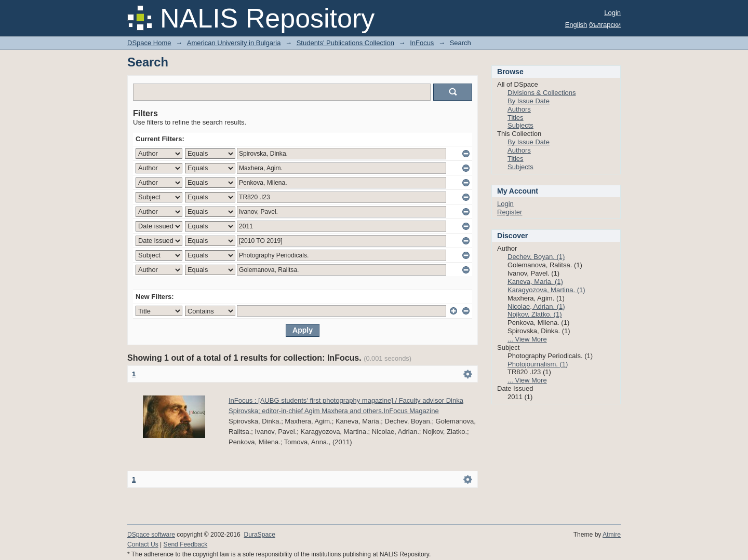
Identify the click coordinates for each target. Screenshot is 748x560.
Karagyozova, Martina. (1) (546, 290)
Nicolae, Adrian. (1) (536, 306)
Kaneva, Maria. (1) (535, 282)
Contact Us (143, 544)
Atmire (612, 535)
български (605, 25)
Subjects (520, 125)
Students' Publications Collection (345, 43)
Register (510, 212)
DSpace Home (149, 43)
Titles (516, 118)
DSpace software (151, 535)
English (576, 25)
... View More (527, 339)
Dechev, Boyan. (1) (536, 257)
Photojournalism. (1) (538, 364)
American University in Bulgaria (234, 43)
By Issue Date (529, 101)
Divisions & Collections (542, 93)
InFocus (422, 43)
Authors (519, 109)
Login (612, 13)
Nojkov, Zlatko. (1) (535, 314)
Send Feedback (186, 544)
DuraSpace (259, 535)
